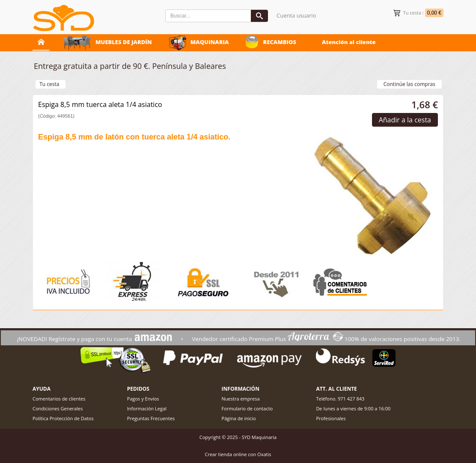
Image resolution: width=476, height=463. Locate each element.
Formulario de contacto (247, 408)
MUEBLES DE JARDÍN (124, 42)
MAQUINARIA (210, 42)
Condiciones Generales (58, 408)
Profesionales (331, 418)
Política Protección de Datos (63, 418)
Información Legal (147, 408)
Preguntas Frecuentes (151, 418)
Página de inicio (239, 418)
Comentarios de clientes (59, 399)
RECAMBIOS (280, 42)
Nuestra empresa (241, 399)
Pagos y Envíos (143, 399)
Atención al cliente (349, 42)
